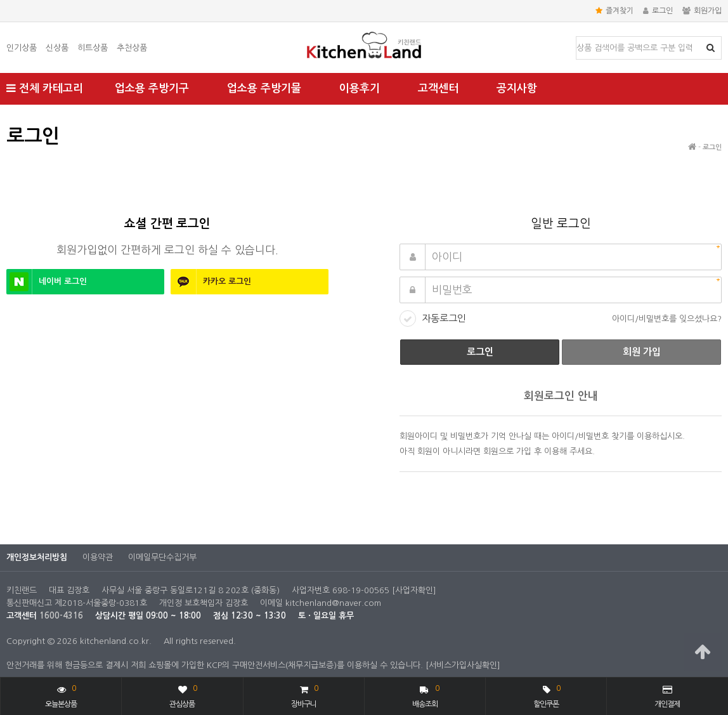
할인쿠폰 (547, 695)
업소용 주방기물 (264, 89)
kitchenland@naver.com (333, 603)
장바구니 (304, 695)
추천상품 (132, 48)
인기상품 (22, 48)
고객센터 (438, 89)
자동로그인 (444, 318)
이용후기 (360, 89)
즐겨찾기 (614, 11)
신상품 (57, 48)
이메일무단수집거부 (162, 557)
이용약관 (98, 557)
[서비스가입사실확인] (463, 665)
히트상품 (93, 48)
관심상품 (183, 695)
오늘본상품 (61, 695)
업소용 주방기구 (152, 89)
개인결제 (667, 697)
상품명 (577, 37)
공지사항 (517, 89)
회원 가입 (642, 352)
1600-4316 (61, 616)
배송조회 (426, 695)
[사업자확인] (414, 590)
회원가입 (702, 11)
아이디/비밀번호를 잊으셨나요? (667, 319)
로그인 (658, 11)
